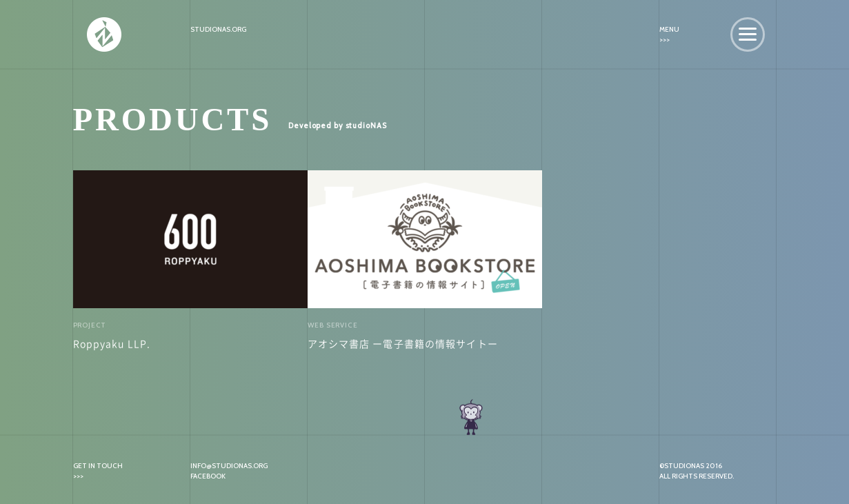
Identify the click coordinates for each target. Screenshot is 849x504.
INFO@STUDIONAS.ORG (229, 466)
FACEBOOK (208, 476)
